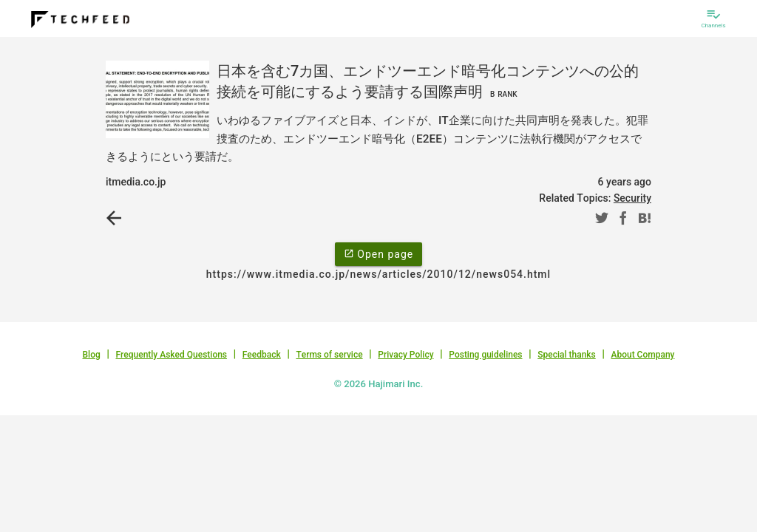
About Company (642, 355)
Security (632, 198)
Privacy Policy (405, 355)
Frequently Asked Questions (171, 355)
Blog (92, 355)
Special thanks (567, 355)
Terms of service (329, 355)
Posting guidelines (485, 355)
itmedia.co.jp (136, 182)
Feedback (262, 355)
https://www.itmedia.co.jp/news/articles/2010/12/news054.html (378, 274)
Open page (378, 253)
